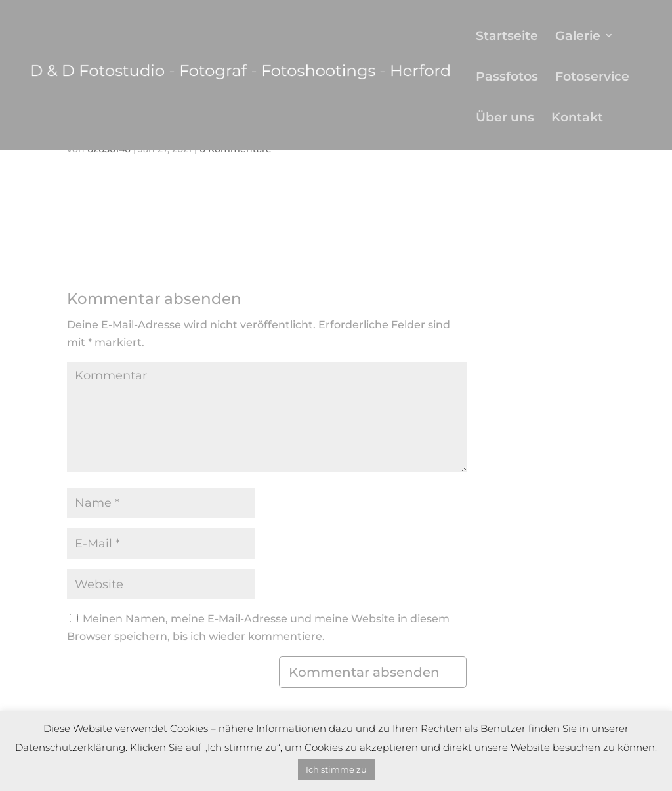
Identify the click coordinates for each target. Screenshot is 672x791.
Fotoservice (592, 78)
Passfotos (507, 78)
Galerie (578, 37)
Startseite (507, 37)
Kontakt (577, 118)
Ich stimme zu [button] (336, 769)
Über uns (505, 118)
